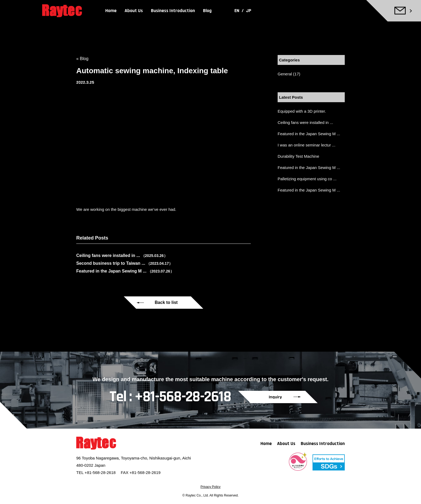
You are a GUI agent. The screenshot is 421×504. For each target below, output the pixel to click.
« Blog (82, 59)
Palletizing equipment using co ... (307, 179)
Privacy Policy (211, 487)
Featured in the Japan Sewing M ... (309, 134)
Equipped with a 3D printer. (302, 111)
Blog (207, 11)
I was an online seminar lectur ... (306, 145)
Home (111, 11)
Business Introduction (173, 11)
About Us (134, 11)
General (285, 74)
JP (249, 11)
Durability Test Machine (298, 156)
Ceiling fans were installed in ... (305, 122)
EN (237, 11)
